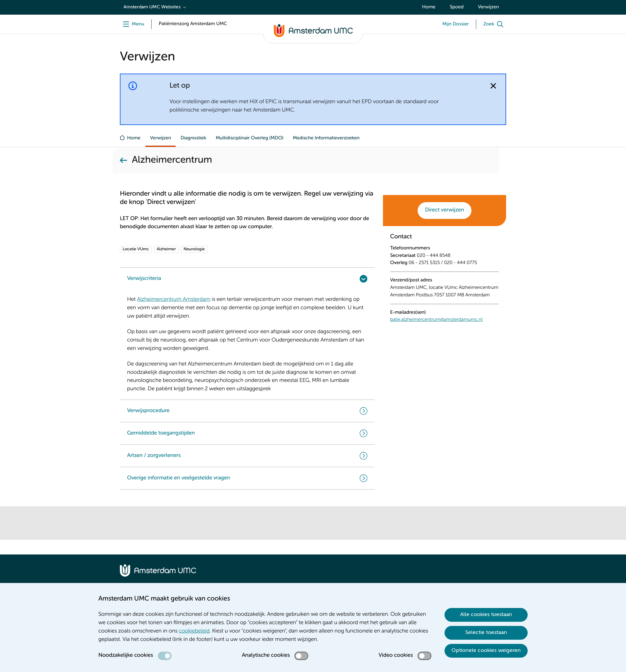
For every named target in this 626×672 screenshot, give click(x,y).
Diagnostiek (193, 138)
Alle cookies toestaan (486, 615)
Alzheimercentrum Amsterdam (174, 300)
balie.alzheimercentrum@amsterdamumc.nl (436, 320)
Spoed (457, 7)
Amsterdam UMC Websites (152, 7)
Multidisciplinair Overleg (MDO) (250, 138)
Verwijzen (488, 7)
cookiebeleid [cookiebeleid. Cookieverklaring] (194, 631)
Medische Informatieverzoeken (326, 138)
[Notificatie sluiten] (493, 86)
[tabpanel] (445, 282)
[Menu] (132, 24)
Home (429, 7)
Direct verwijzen (445, 210)
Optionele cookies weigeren (486, 650)
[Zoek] (495, 24)
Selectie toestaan (486, 633)
